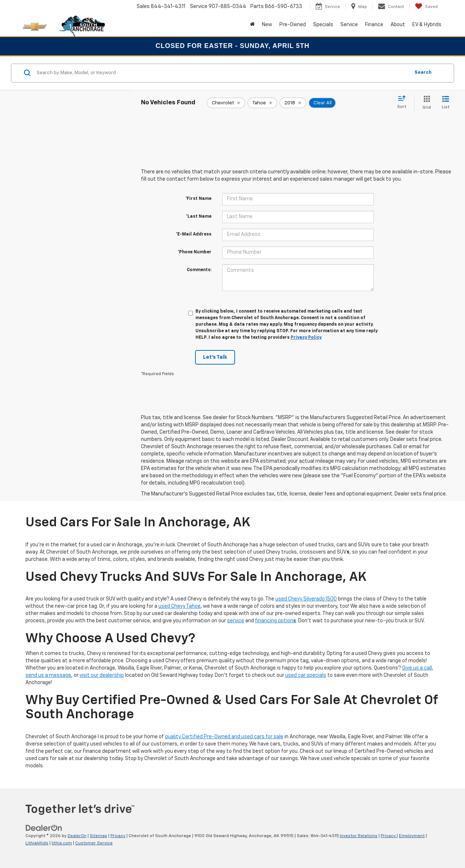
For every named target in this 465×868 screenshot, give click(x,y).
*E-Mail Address (194, 234)
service (236, 621)
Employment (412, 836)
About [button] (398, 25)
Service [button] (349, 25)
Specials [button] (323, 25)
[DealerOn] (44, 828)
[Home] (252, 25)
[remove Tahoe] (262, 103)
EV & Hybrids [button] (427, 25)
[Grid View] (425, 103)
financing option (276, 621)
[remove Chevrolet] (226, 103)
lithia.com (62, 843)
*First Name (198, 199)
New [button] (267, 25)
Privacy (118, 836)
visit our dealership (102, 675)
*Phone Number (195, 252)
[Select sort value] (404, 103)
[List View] (446, 103)
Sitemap (98, 836)
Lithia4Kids (37, 843)
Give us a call (417, 668)
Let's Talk (215, 357)
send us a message (48, 675)
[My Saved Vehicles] (426, 7)
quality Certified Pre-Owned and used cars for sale (224, 737)
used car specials (306, 675)
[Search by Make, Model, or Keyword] (222, 73)
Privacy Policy (306, 338)
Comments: (199, 270)
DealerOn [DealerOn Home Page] (77, 836)
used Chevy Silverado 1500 (306, 599)
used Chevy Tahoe (179, 606)
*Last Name (199, 217)
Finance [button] (374, 25)
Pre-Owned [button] (293, 25)
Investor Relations (359, 836)
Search (423, 73)
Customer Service (94, 843)
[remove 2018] (293, 103)
